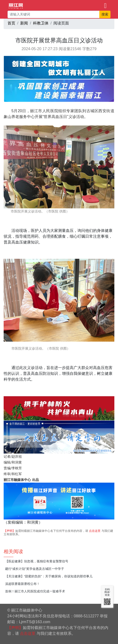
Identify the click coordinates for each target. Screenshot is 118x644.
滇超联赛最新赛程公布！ (22, 584)
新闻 (24, 23)
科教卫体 (41, 23)
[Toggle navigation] (105, 5)
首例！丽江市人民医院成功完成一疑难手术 (35, 591)
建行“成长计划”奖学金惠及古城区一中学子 (35, 569)
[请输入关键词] (54, 14)
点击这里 (95, 531)
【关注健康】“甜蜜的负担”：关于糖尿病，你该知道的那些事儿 (49, 576)
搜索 (105, 14)
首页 (11, 23)
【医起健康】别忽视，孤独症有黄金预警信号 (37, 561)
